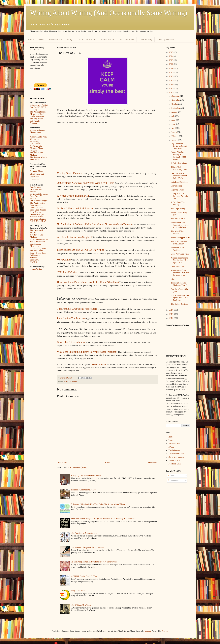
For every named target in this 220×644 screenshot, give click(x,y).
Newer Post (62, 463)
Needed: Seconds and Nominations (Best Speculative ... (180, 260)
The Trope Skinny (178, 209)
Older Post (153, 463)
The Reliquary (146, 40)
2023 (171, 60)
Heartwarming (36, 205)
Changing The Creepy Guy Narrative (86, 475)
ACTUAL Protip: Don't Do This (84, 576)
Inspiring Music (177, 190)
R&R (173, 279)
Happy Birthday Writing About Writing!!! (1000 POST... (179, 156)
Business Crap (55, 40)
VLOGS (33, 262)
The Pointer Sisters (38, 203)
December (176, 96)
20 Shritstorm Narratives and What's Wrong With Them (86, 183)
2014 (171, 310)
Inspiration (34, 177)
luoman (148, 631)
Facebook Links (127, 40)
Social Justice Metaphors (35, 245)
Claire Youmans (36, 208)
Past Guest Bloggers (38, 219)
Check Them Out (37, 174)
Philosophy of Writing (39, 105)
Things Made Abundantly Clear (179, 168)
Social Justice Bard (38, 242)
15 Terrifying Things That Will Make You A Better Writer (94, 562)
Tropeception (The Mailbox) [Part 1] (179, 284)
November (176, 100)
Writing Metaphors (38, 130)
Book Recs (34, 160)
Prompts (33, 123)
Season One (35, 260)
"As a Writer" (35, 144)
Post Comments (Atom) (77, 467)
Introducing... (35, 187)
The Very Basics (37, 119)
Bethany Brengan (37, 214)
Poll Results (35, 121)
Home (31, 40)
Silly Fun (34, 258)
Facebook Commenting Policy (83, 490)
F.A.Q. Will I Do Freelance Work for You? (180, 196)
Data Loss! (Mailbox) (180, 182)
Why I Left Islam (78, 591)
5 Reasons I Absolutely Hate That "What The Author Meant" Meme (98, 504)
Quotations (34, 180)
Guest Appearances (166, 40)
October (175, 104)
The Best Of (73, 382)
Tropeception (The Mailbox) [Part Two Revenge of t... (180, 273)
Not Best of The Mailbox (36, 236)
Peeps (41, 40)
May (173, 124)
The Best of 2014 (178, 219)
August (174, 112)
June (173, 120)
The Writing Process (38, 112)
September (176, 108)
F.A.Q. (69, 40)
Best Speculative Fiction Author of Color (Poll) (179, 176)
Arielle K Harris (36, 217)
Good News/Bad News (180, 254)
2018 (171, 80)
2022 (171, 64)
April (174, 128)
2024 (171, 56)
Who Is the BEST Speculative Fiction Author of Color (180, 225)
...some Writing (36, 269)
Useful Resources (37, 116)
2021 (171, 68)
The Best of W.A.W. (87, 40)
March (174, 132)
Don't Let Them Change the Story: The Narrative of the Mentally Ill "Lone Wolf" (104, 519)
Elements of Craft (37, 114)
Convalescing (176, 186)
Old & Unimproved (38, 248)
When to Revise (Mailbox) (177, 249)
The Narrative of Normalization (84, 533)
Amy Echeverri (36, 212)
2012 (171, 318)
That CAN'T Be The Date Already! (179, 243)
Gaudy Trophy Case (38, 253)
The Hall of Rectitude (180, 304)
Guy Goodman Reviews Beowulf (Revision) (179, 146)
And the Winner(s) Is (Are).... (179, 290)
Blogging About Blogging (36, 149)
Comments (173, 481)
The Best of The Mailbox (36, 154)
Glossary (34, 110)
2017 (171, 84)
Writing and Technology (35, 140)
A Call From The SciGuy (178, 204)
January (175, 140)
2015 (171, 92)
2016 (171, 88)
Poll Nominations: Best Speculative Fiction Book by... (180, 298)
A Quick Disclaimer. (179, 163)
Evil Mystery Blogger (39, 201)
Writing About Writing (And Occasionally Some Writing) (109, 13)
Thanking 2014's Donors (178, 233)
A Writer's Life (36, 146)
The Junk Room (36, 251)
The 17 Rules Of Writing (81, 605)
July (173, 116)
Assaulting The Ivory (38, 137)
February (175, 136)
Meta (66, 382)
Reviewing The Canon (39, 194)
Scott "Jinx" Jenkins (38, 210)
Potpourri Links (36, 171)
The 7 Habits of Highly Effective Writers (88, 547)
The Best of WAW (98, 364)
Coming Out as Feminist (70, 173)
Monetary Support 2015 (180, 238)
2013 (171, 314)
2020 (171, 72)
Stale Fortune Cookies (39, 239)
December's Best (178, 266)
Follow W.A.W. (108, 40)
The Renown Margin (38, 157)
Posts (171, 476)
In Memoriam (35, 255)
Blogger (165, 631)
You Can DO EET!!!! (39, 107)
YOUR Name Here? (38, 221)
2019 (171, 76)
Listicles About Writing (36, 191)
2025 (171, 52)
